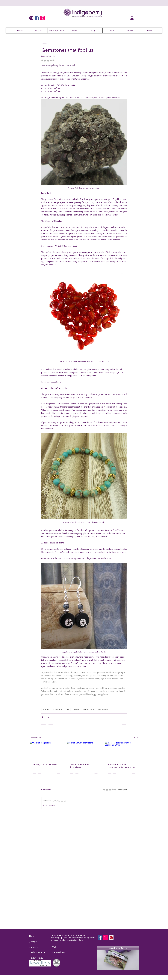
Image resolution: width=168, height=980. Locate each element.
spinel (67, 709)
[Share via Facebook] (42, 717)
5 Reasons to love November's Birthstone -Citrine (120, 766)
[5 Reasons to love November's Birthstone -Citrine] (122, 751)
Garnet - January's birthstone (80, 766)
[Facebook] (100, 938)
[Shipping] (34, 947)
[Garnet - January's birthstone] (84, 751)
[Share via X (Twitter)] (48, 717)
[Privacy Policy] (36, 958)
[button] (132, 18)
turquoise (76, 709)
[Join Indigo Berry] (118, 948)
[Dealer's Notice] (37, 953)
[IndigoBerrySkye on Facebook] (37, 18)
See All (136, 737)
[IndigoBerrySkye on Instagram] (43, 18)
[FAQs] (53, 947)
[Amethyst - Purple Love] (47, 751)
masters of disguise (89, 709)
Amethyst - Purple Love (45, 764)
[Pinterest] (111, 938)
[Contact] (33, 942)
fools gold (46, 709)
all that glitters (57, 709)
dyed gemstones (103, 709)
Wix (115, 979)
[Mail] (31, 18)
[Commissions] (58, 953)
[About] (33, 936)
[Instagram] (106, 938)
